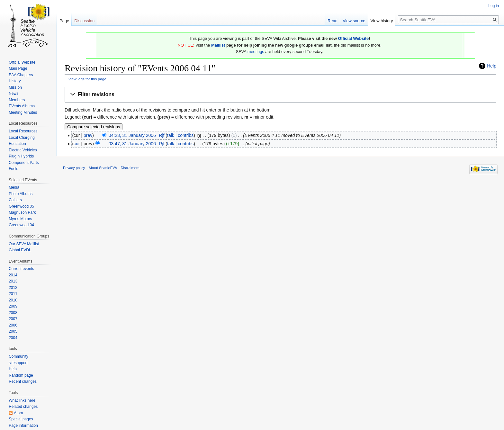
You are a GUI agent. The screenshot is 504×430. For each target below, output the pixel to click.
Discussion (84, 21)
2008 (13, 313)
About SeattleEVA (103, 168)
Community (18, 356)
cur (77, 144)
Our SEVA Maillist (24, 244)
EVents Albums (22, 106)
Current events (21, 269)
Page (64, 21)
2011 (13, 294)
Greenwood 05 (21, 206)
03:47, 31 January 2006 (132, 144)
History (15, 81)
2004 (13, 338)
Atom (18, 413)
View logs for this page (87, 79)
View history (382, 21)
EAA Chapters (21, 75)
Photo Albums (21, 194)
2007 (13, 319)
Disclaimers (130, 168)
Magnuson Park (22, 212)
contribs (186, 135)
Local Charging (22, 138)
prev (88, 135)
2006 (13, 325)
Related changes (23, 407)
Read (333, 21)
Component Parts (24, 163)
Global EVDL (20, 250)
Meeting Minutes (23, 112)
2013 (13, 281)
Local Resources (23, 131)
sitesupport (18, 363)
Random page (21, 375)
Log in (494, 6)
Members (17, 100)
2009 (13, 306)
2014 (13, 275)
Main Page (18, 68)
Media (14, 187)
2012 (13, 288)
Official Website (353, 38)
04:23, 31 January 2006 (132, 135)
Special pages (21, 419)
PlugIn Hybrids (21, 156)
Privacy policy (74, 168)
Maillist (218, 45)
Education (17, 144)
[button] (280, 95)
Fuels (13, 169)
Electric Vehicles (23, 150)
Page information (23, 426)
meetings (256, 52)
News (14, 94)
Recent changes (23, 381)
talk (171, 135)
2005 (13, 331)
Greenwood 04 (21, 225)
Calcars (15, 200)
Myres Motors (20, 219)
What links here (22, 400)
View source (354, 21)
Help (492, 66)
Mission (15, 87)
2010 (13, 300)
